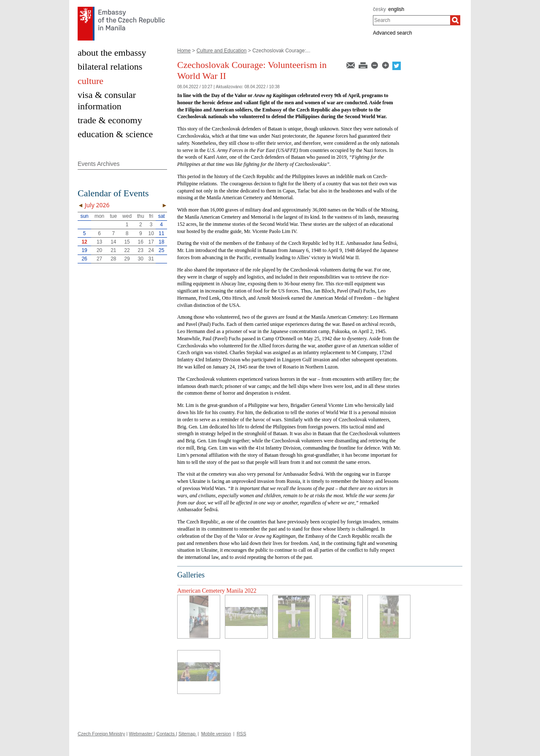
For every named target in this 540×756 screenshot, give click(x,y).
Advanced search (393, 33)
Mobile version (216, 734)
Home (184, 51)
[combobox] (412, 20)
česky (379, 9)
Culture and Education (222, 51)
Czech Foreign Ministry (101, 734)
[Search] (455, 20)
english (396, 9)
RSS (242, 734)
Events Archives (99, 164)
